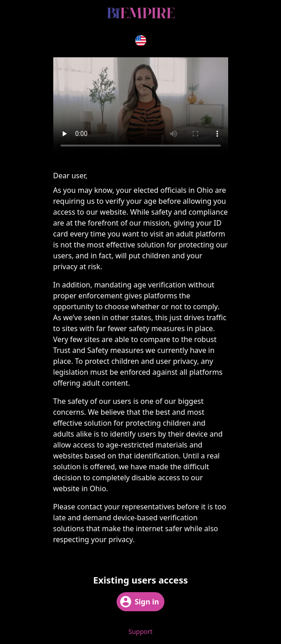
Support (140, 631)
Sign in (140, 602)
